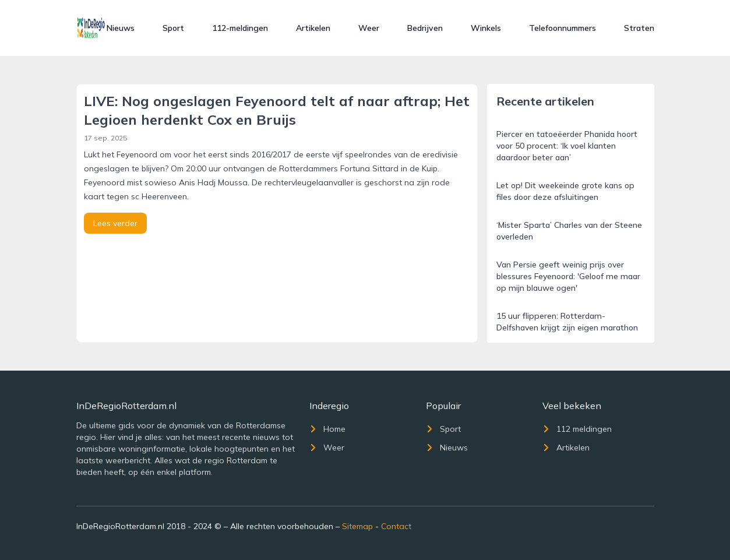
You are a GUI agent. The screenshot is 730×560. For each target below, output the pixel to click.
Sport (173, 28)
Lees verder (115, 223)
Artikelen (313, 28)
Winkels (486, 28)
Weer (369, 28)
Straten (639, 28)
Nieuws (121, 28)
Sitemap (357, 526)
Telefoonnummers (563, 28)
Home (327, 429)
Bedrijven (425, 28)
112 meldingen (577, 429)
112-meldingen (240, 28)
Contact (396, 526)
